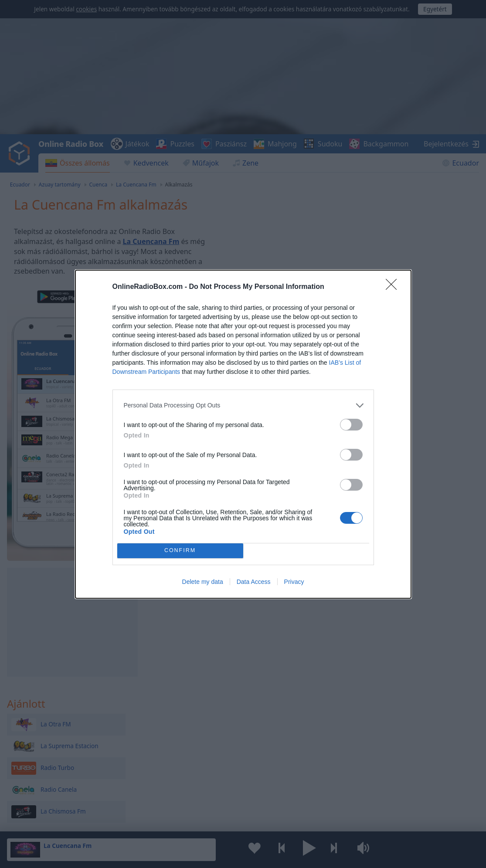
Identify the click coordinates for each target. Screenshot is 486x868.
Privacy (294, 582)
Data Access (254, 582)
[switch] (351, 425)
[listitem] (243, 405)
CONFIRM (180, 551)
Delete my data (203, 582)
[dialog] (243, 434)
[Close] (394, 287)
